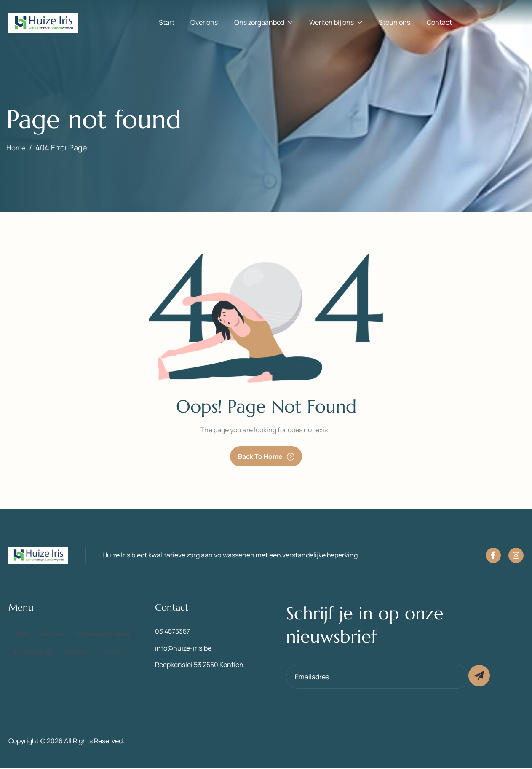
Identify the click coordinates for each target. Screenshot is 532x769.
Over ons (206, 23)
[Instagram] (516, 556)
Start (170, 23)
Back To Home (266, 457)
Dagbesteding (109, 644)
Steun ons (393, 23)
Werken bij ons (335, 23)
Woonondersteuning (45, 644)
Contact (436, 23)
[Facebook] (493, 556)
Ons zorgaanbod (264, 23)
